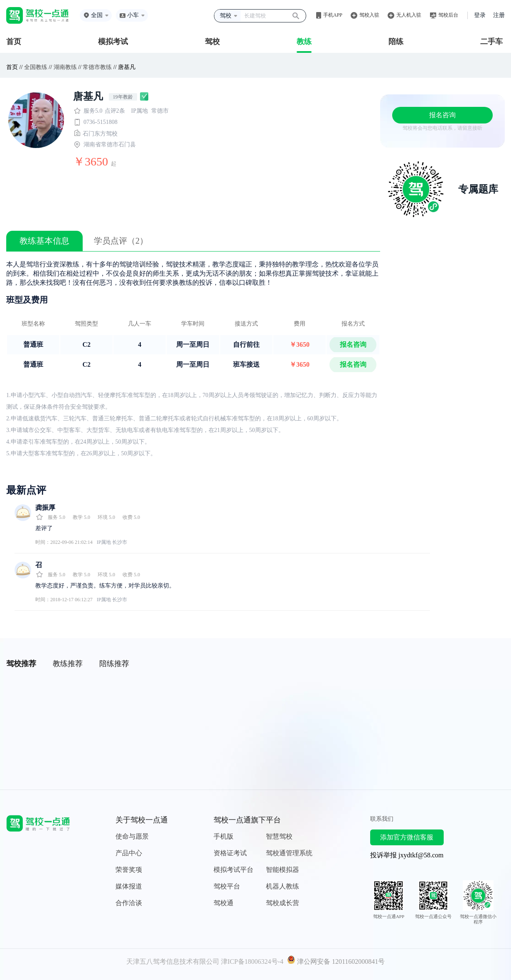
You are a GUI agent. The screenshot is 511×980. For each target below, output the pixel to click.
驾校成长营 (283, 903)
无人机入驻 (409, 15)
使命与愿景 (132, 836)
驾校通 (224, 903)
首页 (14, 42)
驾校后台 (448, 15)
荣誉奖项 (129, 870)
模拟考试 (113, 42)
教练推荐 (68, 664)
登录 (480, 15)
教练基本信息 (44, 241)
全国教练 (36, 67)
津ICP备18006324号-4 (252, 961)
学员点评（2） (121, 241)
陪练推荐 (114, 664)
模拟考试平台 (233, 870)
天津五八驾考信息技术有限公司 (173, 961)
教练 (304, 42)
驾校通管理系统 (289, 853)
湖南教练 (65, 67)
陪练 (396, 42)
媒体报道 (129, 886)
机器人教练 (283, 886)
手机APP (333, 15)
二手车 (491, 42)
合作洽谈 (129, 903)
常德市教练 (97, 67)
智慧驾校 (279, 836)
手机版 (224, 836)
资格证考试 (230, 853)
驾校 (212, 42)
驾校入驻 (369, 15)
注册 (499, 15)
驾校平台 (227, 886)
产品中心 (129, 853)
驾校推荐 (21, 664)
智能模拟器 (283, 870)
